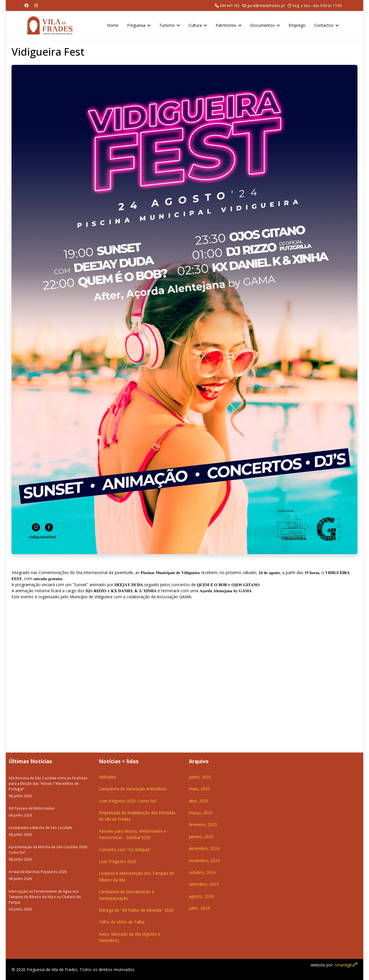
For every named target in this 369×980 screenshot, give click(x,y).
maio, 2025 (199, 789)
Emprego (297, 25)
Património (226, 25)
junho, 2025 (200, 777)
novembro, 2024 (204, 860)
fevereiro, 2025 (203, 824)
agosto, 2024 (201, 896)
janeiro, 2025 (201, 837)
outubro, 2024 (202, 872)
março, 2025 (201, 813)
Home (113, 25)
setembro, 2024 (204, 884)
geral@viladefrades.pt (266, 6)
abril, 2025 (198, 801)
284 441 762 (230, 6)
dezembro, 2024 (204, 848)
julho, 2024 (199, 908)
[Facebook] (27, 5)
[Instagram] (36, 5)
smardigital (346, 965)
